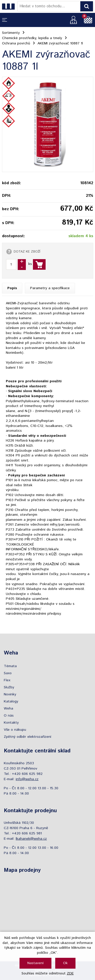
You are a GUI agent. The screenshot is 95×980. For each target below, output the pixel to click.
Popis (12, 288)
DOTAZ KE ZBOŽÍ (27, 252)
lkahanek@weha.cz (31, 839)
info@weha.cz (27, 779)
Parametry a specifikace (50, 288)
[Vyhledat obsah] (87, 6)
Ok (65, 963)
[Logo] (10, 6)
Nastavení (35, 963)
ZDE (70, 973)
